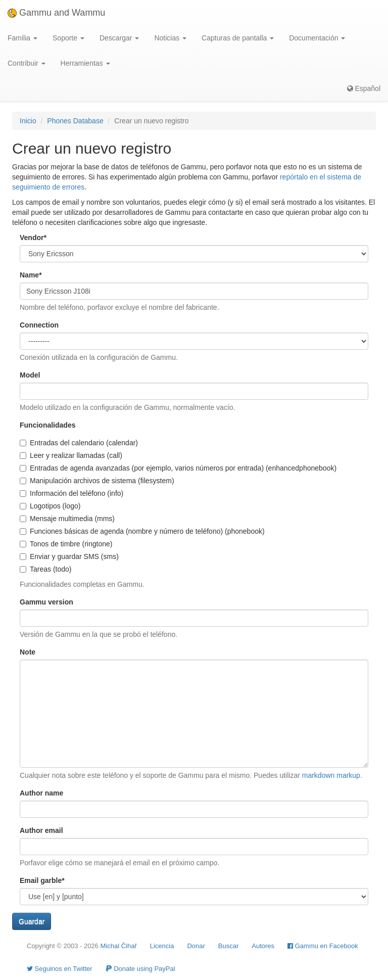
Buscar (228, 946)
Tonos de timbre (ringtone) (66, 544)
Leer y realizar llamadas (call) (71, 455)
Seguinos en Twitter (60, 969)
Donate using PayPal (140, 969)
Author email (41, 830)
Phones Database (75, 121)
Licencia (162, 946)
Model (30, 375)
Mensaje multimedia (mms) (67, 519)
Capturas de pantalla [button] (238, 38)
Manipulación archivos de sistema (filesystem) (97, 481)
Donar (196, 946)
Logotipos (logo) (50, 506)
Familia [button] (22, 38)
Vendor (33, 238)
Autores (263, 946)
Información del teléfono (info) (71, 493)
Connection (39, 325)
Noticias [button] (170, 38)
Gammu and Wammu (56, 13)
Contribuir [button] (27, 63)
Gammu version (46, 602)
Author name (41, 793)
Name (31, 275)
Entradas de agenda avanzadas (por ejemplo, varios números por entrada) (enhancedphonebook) (178, 468)
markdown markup (331, 775)
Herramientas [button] (85, 63)
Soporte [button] (68, 38)
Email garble (42, 880)
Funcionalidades (47, 425)
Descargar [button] (119, 38)
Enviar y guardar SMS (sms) (69, 556)
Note (28, 652)
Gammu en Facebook (323, 946)
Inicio (28, 121)
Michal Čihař (118, 946)
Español (364, 88)
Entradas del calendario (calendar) (79, 443)
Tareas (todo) (45, 569)
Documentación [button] (317, 38)
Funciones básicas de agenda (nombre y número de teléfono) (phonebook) (142, 531)
